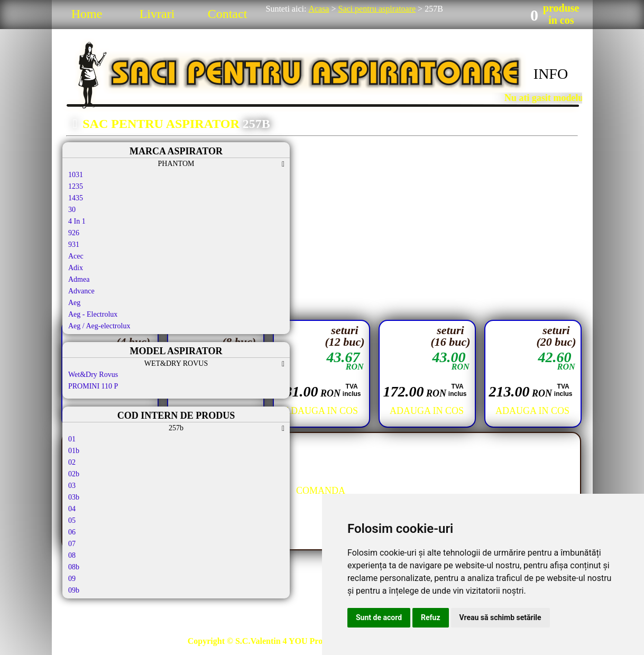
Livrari (157, 14)
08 (72, 555)
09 (72, 579)
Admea (79, 279)
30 (72, 210)
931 (74, 245)
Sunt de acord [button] (379, 617)
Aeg (74, 303)
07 (72, 544)
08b (74, 567)
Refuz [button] (431, 617)
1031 (76, 175)
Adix (76, 268)
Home (87, 14)
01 (72, 439)
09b (74, 590)
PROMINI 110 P (93, 386)
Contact (228, 14)
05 (72, 520)
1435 (76, 198)
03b (74, 497)
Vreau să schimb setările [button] (500, 617)
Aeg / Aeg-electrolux (99, 326)
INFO (551, 74)
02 (72, 462)
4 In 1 (77, 221)
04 (72, 509)
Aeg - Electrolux (93, 314)
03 (72, 486)
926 (74, 233)
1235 (76, 186)
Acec (76, 256)
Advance (81, 291)
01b (74, 451)
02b (74, 474)
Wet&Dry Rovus (93, 375)
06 (72, 532)
